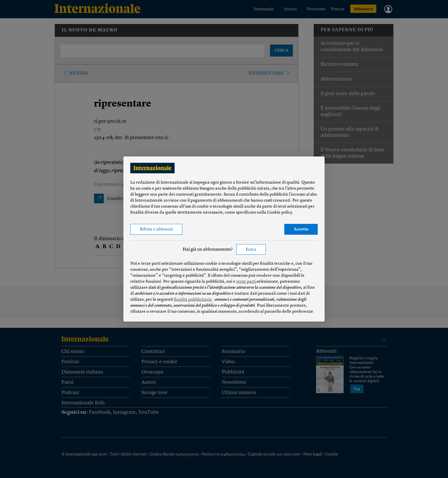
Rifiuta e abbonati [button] (156, 229)
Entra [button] (251, 250)
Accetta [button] (301, 229)
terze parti (246, 282)
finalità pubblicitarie (193, 300)
